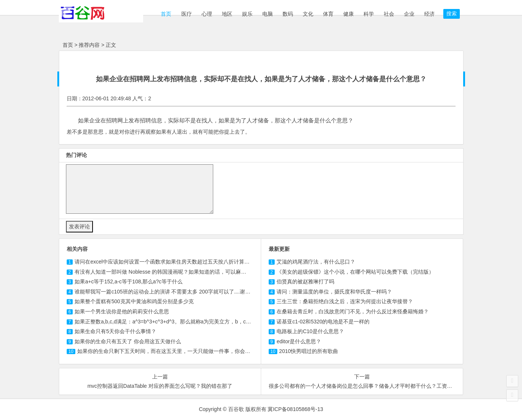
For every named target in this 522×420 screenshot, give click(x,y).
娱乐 (247, 14)
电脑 (268, 14)
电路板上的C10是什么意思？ (310, 331)
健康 (348, 14)
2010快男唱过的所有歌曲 (309, 351)
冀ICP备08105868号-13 (295, 409)
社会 (389, 14)
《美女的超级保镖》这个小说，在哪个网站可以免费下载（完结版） (355, 272)
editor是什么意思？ (299, 341)
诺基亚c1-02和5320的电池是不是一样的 (323, 322)
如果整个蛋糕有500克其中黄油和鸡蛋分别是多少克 (134, 301)
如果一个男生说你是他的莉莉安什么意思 (122, 311)
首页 (166, 14)
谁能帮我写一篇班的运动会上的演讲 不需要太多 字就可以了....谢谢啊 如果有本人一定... (186, 292)
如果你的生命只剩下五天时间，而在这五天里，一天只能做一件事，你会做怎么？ (172, 351)
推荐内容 (89, 45)
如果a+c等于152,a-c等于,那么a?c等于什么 (129, 281)
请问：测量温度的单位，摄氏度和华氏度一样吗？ (334, 292)
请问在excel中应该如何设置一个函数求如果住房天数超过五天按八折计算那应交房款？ (175, 262)
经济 (429, 14)
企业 (409, 14)
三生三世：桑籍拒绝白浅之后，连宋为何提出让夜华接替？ (345, 301)
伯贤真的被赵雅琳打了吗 (305, 281)
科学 (369, 14)
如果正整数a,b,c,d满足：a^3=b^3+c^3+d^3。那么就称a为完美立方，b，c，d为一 (170, 322)
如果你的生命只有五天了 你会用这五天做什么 (128, 341)
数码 (288, 14)
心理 (207, 14)
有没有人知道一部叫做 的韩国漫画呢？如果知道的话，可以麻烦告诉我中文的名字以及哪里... (194, 272)
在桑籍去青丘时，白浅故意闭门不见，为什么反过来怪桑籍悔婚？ (353, 311)
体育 (328, 14)
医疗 (187, 14)
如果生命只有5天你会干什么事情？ (115, 331)
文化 (308, 14)
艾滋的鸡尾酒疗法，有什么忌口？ (316, 262)
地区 (227, 14)
